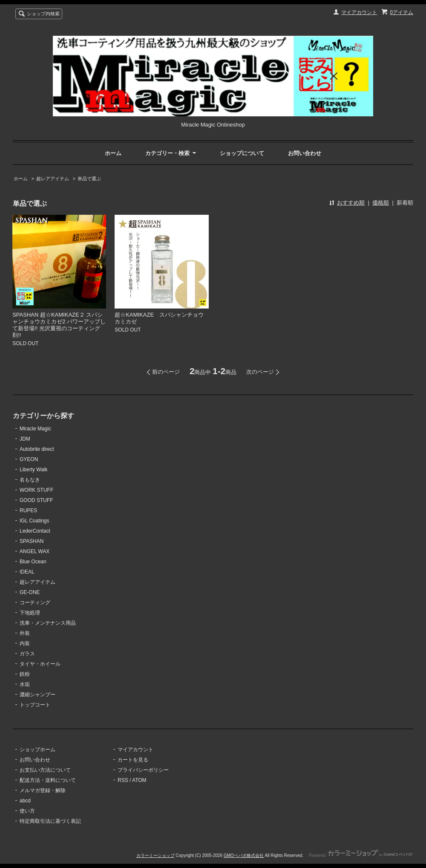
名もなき (30, 480)
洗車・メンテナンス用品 (48, 623)
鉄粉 (25, 674)
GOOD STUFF (36, 500)
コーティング (35, 603)
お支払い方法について (45, 770)
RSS (123, 780)
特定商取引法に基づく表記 (50, 821)
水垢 (25, 684)
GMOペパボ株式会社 (244, 855)
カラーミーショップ (155, 855)
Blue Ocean (33, 562)
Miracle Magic (35, 429)
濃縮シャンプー (37, 695)
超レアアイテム (53, 179)
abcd (25, 801)
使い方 (27, 811)
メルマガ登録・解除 (43, 790)
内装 (25, 643)
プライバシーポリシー (143, 770)
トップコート (35, 705)
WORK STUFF (36, 490)
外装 (25, 633)
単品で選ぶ (89, 179)
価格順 (381, 203)
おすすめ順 (351, 203)
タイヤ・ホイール (40, 664)
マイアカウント (359, 12)
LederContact (35, 531)
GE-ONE (30, 592)
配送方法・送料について (48, 780)
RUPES (28, 510)
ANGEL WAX (35, 551)
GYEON (29, 459)
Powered (361, 855)
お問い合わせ (305, 153)
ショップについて (242, 153)
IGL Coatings (35, 521)
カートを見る (133, 760)
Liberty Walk (34, 470)
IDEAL (27, 572)
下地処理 (30, 613)
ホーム (113, 153)
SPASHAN (32, 541)
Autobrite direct (37, 449)
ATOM (139, 780)
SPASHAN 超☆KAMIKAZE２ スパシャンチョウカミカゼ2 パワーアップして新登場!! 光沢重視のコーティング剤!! (59, 325)
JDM (25, 439)
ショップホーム (37, 750)
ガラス (27, 654)
